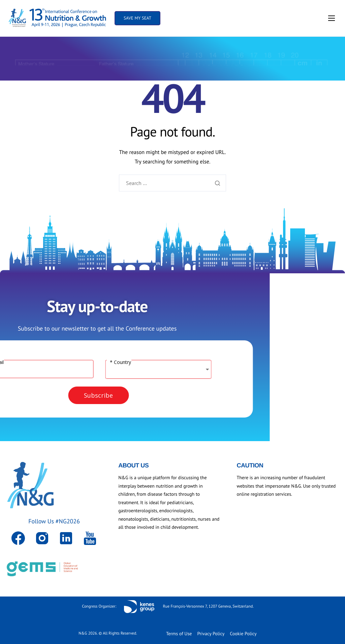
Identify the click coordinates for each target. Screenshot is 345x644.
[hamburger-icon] (332, 18)
